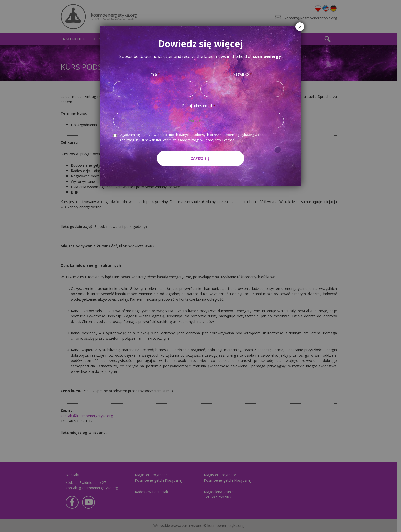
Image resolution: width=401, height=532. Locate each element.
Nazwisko (242, 74)
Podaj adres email (199, 106)
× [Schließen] (300, 27)
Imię (155, 74)
